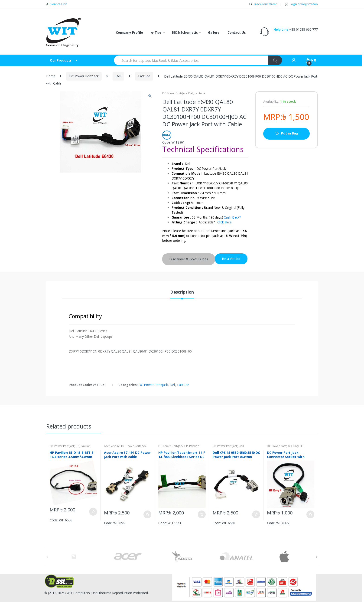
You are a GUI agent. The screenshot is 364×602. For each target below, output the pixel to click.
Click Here (225, 222)
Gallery (214, 32)
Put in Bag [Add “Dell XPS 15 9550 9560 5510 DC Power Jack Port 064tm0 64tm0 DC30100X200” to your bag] (256, 514)
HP (77, 446)
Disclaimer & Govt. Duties (189, 259)
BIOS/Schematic (185, 32)
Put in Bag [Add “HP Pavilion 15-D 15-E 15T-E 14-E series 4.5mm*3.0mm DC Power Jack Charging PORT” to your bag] (93, 512)
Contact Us (237, 32)
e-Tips (156, 32)
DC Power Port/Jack (84, 76)
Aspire (115, 446)
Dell (118, 76)
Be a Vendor (231, 259)
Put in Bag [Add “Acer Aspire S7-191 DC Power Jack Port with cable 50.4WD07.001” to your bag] (147, 514)
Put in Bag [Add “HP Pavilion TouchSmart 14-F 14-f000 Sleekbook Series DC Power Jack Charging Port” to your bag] (201, 514)
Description (182, 292)
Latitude (144, 76)
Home (51, 76)
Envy (296, 446)
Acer (107, 446)
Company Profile (129, 32)
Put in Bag (290, 133)
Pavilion (86, 446)
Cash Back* (232, 217)
